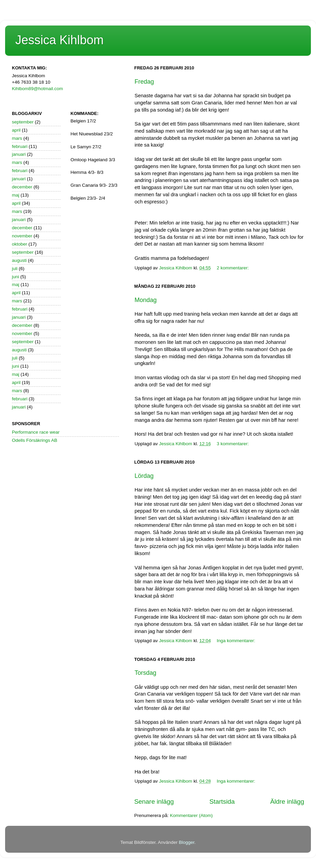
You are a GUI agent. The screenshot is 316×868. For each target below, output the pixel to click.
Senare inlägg (154, 802)
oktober (20, 244)
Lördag (144, 476)
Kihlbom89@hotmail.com (37, 89)
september (23, 122)
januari (19, 154)
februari (20, 146)
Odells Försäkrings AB (35, 440)
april (16, 130)
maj (16, 195)
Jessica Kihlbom (59, 40)
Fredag (144, 82)
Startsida (222, 802)
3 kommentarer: (233, 444)
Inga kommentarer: (237, 641)
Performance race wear (36, 432)
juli (15, 269)
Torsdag (145, 673)
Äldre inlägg (287, 802)
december (22, 187)
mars (17, 138)
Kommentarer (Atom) (191, 815)
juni (15, 277)
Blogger (187, 842)
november (22, 236)
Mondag (146, 300)
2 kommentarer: (233, 268)
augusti (19, 260)
